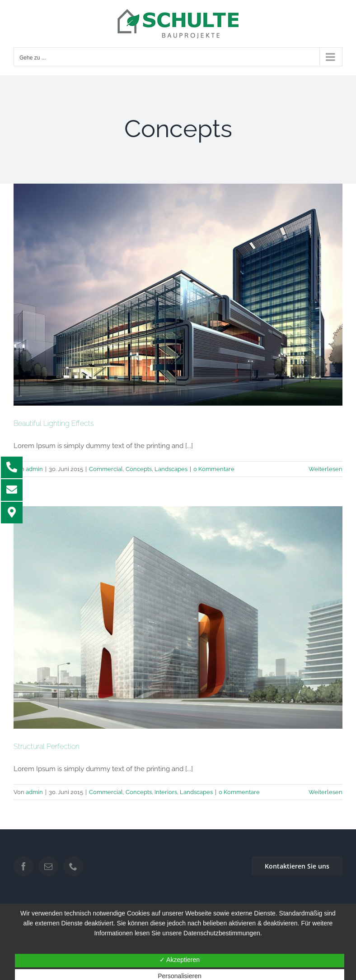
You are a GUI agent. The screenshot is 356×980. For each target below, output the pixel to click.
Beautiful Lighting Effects (54, 423)
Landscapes (171, 469)
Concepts (139, 469)
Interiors (166, 792)
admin (34, 469)
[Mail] (48, 866)
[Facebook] (23, 866)
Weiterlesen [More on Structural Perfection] (326, 792)
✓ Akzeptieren (180, 960)
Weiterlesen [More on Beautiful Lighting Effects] (326, 469)
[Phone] (73, 866)
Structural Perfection (47, 747)
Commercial (106, 469)
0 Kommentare (214, 469)
